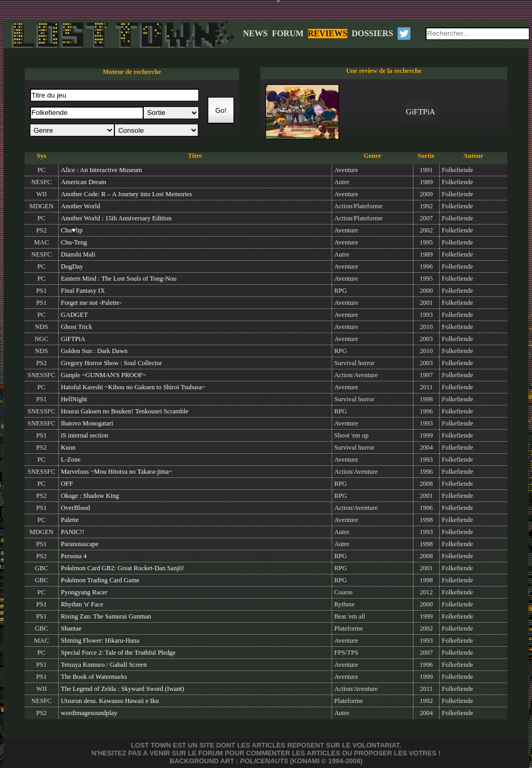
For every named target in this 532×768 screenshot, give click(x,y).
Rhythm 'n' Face (82, 604)
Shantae (71, 628)
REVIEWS (328, 33)
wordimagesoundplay (89, 713)
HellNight (74, 399)
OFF (67, 484)
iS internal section (84, 435)
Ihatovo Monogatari (87, 423)
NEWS (255, 33)
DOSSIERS (372, 33)
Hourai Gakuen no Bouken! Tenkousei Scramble (125, 411)
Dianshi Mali (78, 254)
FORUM (288, 33)
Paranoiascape (80, 544)
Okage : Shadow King (90, 496)
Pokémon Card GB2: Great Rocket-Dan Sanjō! (123, 568)
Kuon (68, 447)
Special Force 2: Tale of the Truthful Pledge (118, 653)
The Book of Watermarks (94, 677)
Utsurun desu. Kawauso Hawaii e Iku (110, 701)
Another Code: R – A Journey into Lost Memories (126, 194)
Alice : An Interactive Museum (102, 170)
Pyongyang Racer (84, 592)
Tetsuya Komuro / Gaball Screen (104, 665)
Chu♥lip (72, 230)
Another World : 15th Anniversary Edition (116, 218)
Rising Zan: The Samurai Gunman (106, 616)
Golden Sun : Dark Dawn (94, 351)
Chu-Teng (74, 242)
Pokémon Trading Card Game (100, 580)
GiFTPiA (73, 339)
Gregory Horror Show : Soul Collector (111, 363)
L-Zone (71, 460)
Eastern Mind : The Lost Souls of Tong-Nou (119, 279)
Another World (81, 206)
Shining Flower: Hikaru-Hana (100, 641)
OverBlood (76, 508)
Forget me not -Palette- (91, 303)
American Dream (83, 182)
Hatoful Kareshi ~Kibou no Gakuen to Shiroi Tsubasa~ (133, 387)
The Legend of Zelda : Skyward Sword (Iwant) (123, 689)
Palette (70, 520)
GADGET (74, 315)
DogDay (72, 266)
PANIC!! (73, 532)
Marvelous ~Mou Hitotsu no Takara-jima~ (116, 472)
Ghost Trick (76, 327)
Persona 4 (74, 556)
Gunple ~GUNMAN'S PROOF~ (103, 375)
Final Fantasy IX (83, 291)
